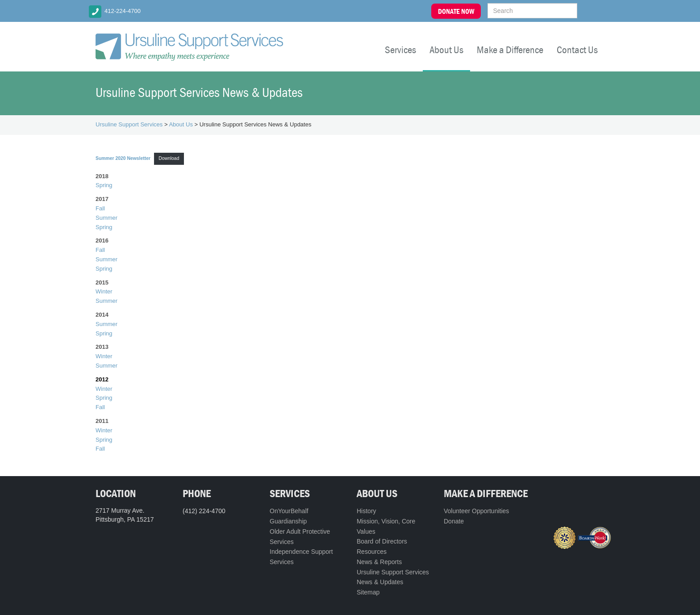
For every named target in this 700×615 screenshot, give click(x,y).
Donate (454, 521)
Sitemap (368, 592)
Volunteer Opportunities (476, 511)
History (367, 511)
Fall (100, 208)
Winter (104, 291)
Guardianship (288, 521)
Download (169, 158)
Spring (104, 185)
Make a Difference (510, 50)
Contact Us (577, 50)
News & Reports (379, 562)
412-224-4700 (123, 11)
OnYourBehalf (289, 511)
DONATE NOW (456, 11)
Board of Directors (382, 541)
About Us (446, 50)
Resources (372, 552)
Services (400, 50)
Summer (106, 218)
